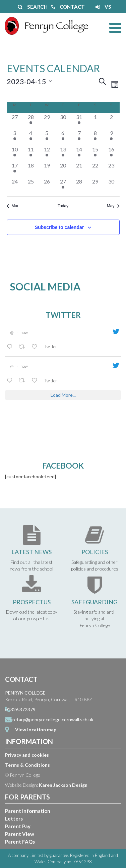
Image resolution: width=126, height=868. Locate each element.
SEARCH (33, 7)
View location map (36, 729)
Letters (14, 819)
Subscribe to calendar (59, 227)
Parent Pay (18, 826)
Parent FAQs (20, 842)
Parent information (28, 811)
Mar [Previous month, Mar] (13, 206)
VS (103, 7)
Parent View (20, 834)
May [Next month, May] (113, 206)
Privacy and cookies (27, 755)
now (24, 332)
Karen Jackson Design (63, 785)
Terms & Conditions (27, 765)
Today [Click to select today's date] (63, 206)
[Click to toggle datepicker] (29, 81)
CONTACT (68, 7)
